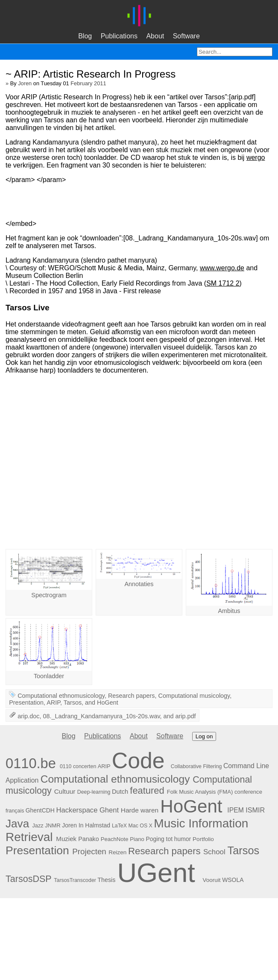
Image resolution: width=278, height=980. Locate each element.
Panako (88, 839)
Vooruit (211, 880)
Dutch (120, 792)
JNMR (53, 825)
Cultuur (65, 791)
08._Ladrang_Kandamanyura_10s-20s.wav (101, 716)
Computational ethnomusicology (61, 696)
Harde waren (140, 810)
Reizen (117, 852)
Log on (204, 736)
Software (186, 36)
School (214, 852)
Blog (85, 36)
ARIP (53, 702)
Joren (25, 83)
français (15, 811)
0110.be (31, 763)
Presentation (26, 702)
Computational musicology (194, 696)
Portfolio (203, 839)
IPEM (236, 810)
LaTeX (119, 826)
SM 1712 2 (223, 283)
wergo (256, 158)
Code (138, 760)
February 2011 (88, 83)
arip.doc (28, 716)
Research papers (132, 696)
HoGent (108, 702)
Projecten (89, 851)
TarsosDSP (28, 879)
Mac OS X (140, 826)
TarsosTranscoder (75, 880)
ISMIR (255, 810)
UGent (156, 873)
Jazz (38, 825)
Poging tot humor (168, 839)
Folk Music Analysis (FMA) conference (215, 792)
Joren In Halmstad (86, 825)
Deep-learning (94, 792)
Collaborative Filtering (196, 766)
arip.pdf (186, 716)
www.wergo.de (222, 268)
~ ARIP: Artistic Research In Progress (91, 74)
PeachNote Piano (123, 839)
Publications (119, 36)
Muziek (66, 839)
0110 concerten (78, 766)
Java (17, 824)
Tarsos (73, 702)
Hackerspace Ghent (88, 810)
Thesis (106, 880)
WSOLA (233, 880)
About (155, 36)
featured (147, 791)
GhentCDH (40, 810)
